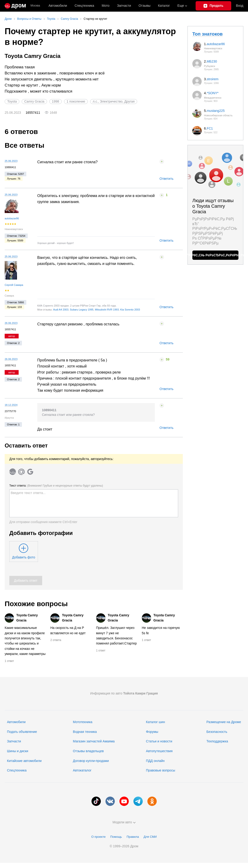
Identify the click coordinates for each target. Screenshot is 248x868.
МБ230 (212, 61)
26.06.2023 (11, 323)
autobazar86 (12, 218)
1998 (56, 101)
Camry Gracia (34, 101)
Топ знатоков (207, 34)
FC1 (210, 128)
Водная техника (85, 732)
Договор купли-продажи (91, 761)
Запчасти (124, 6)
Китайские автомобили (24, 761)
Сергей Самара (14, 285)
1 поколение (76, 101)
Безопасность (217, 732)
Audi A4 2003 (61, 310)
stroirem (213, 79)
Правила (133, 837)
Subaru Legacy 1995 (82, 310)
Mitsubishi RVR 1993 (107, 310)
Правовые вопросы (161, 770)
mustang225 (216, 111)
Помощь (116, 837)
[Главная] (15, 6)
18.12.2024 (11, 405)
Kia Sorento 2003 (130, 310)
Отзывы (144, 6)
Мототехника (83, 722)
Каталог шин (156, 722)
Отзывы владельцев (88, 751)
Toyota (12, 101)
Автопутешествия (159, 751)
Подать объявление (22, 732)
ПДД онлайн (155, 761)
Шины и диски (18, 751)
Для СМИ (150, 837)
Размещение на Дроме (224, 722)
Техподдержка (217, 741)
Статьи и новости (159, 741)
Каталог (164, 6)
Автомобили (58, 6)
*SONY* (213, 93)
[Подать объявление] (214, 6)
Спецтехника (17, 770)
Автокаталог (82, 770)
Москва (35, 6)
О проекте (98, 837)
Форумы (152, 732)
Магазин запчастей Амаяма (94, 741)
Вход (240, 6)
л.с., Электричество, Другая (114, 101)
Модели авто (124, 822)
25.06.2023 (11, 161)
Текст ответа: (56, 486)
